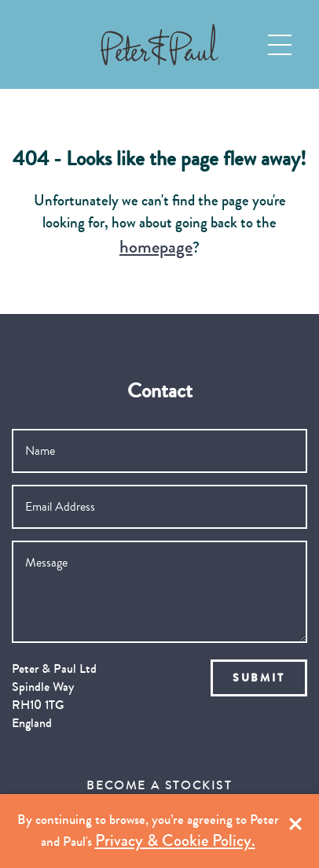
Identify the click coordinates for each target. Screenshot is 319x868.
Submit (259, 678)
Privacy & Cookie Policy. (175, 841)
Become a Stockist (159, 785)
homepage (156, 247)
